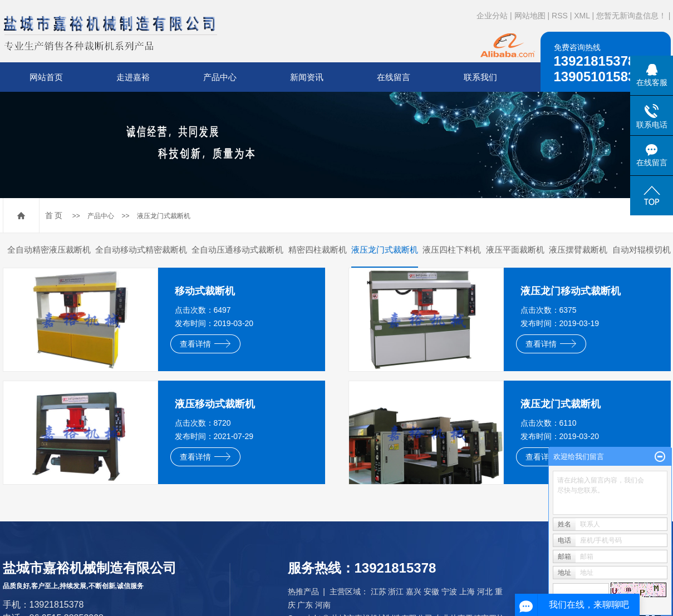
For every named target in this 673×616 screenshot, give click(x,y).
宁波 (449, 592)
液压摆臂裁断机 (578, 250)
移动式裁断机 (205, 291)
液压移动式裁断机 (215, 404)
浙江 (396, 592)
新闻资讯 (307, 77)
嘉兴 (414, 592)
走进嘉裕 (133, 77)
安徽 (431, 592)
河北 (485, 592)
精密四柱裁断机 (318, 250)
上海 (467, 592)
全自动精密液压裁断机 (49, 250)
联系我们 (480, 77)
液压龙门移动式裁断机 (571, 291)
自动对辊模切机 (642, 250)
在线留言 (394, 77)
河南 (323, 605)
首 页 (54, 215)
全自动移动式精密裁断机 (141, 250)
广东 (305, 605)
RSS (560, 16)
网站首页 (46, 77)
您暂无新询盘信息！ (631, 16)
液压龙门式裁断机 (164, 216)
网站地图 (530, 16)
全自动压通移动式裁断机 (237, 250)
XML (582, 16)
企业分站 (492, 16)
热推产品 (303, 592)
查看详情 (205, 344)
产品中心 (220, 77)
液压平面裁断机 (515, 250)
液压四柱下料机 (452, 250)
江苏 (379, 592)
